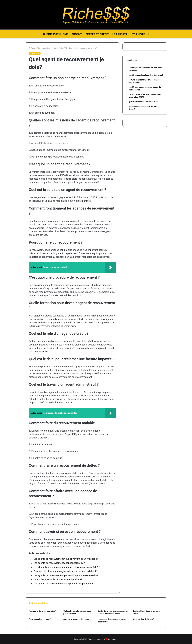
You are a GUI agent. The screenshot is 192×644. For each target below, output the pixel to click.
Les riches (120, 34)
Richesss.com (113, 639)
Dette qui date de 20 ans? (143, 619)
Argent (77, 34)
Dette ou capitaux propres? (40, 619)
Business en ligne (55, 34)
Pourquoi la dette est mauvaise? (42, 611)
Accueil (33, 48)
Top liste (139, 34)
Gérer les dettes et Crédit (48, 48)
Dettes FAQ (63, 48)
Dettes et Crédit (97, 34)
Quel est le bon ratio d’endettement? (79, 619)
